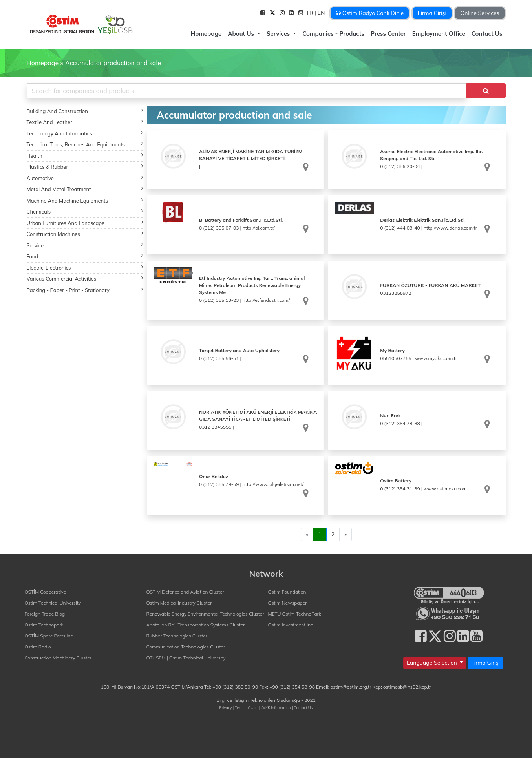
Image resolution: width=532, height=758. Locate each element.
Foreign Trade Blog (45, 614)
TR (311, 13)
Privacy (226, 707)
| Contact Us (302, 707)
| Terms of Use (245, 707)
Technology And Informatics (85, 133)
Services (279, 34)
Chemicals (85, 211)
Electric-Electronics (85, 268)
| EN (320, 13)
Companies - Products (333, 34)
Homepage (206, 34)
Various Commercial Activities (85, 279)
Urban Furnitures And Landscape (85, 223)
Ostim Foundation (287, 592)
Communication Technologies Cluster (186, 647)
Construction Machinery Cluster (58, 658)
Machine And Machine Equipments (85, 200)
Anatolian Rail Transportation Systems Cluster (196, 625)
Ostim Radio (38, 647)
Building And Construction (85, 111)
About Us (242, 34)
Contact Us (487, 34)
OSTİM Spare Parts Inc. (49, 636)
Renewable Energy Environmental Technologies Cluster (205, 614)
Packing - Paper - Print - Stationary (85, 290)
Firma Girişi (432, 13)
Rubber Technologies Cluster (177, 636)
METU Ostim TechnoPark (295, 614)
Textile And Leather (85, 122)
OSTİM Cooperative (45, 592)
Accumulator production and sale (113, 63)
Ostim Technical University (53, 603)
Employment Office (439, 34)
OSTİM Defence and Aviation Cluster (185, 592)
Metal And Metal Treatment (85, 189)
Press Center (388, 34)
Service (85, 245)
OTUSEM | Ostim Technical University (186, 658)
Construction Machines (85, 234)
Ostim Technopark (44, 625)
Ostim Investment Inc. (291, 625)
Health (85, 156)
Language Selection (432, 663)
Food (85, 256)
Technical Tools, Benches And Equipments (85, 144)
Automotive (85, 178)
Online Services (480, 13)
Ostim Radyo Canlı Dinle (370, 13)
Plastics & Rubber (85, 167)
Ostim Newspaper (288, 603)
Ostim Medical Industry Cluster (179, 603)
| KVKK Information (275, 707)
